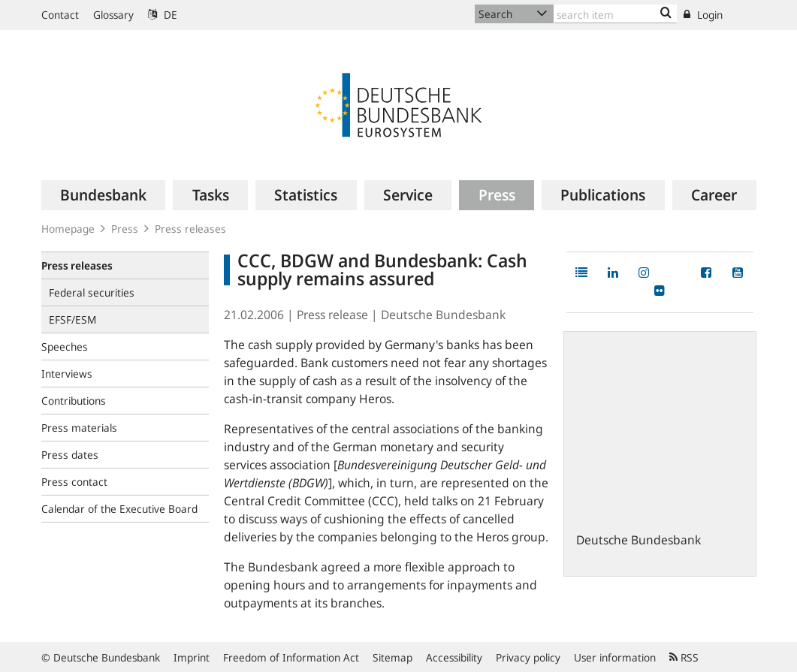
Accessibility (454, 657)
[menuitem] (104, 195)
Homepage (68, 229)
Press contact (74, 482)
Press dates (70, 455)
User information (615, 657)
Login (703, 15)
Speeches (65, 347)
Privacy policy (528, 657)
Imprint (192, 657)
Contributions (74, 401)
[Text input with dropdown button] (616, 14)
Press (125, 229)
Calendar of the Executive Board (119, 509)
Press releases (190, 229)
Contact (60, 15)
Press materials (79, 428)
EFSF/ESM (72, 319)
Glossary (113, 15)
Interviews (67, 374)
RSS (684, 657)
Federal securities (92, 292)
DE (163, 15)
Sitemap (392, 657)
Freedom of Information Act (291, 657)
